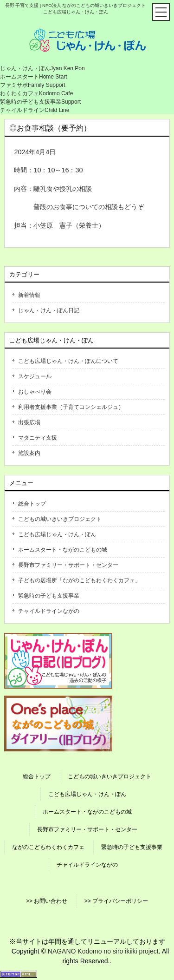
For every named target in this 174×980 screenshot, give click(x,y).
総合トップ (32, 504)
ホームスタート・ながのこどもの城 (63, 550)
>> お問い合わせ (47, 901)
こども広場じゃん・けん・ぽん (57, 534)
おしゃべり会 (35, 392)
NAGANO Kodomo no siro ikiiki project (103, 951)
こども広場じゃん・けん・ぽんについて (68, 361)
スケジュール (35, 376)
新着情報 (29, 295)
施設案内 (29, 453)
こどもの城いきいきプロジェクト (60, 519)
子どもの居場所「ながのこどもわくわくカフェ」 (79, 580)
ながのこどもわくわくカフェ (48, 847)
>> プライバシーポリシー (116, 901)
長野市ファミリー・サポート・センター (68, 565)
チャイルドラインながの (49, 611)
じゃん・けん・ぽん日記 (49, 310)
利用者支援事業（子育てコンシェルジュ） (71, 407)
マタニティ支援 (38, 438)
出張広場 (29, 422)
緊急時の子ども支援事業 (49, 596)
